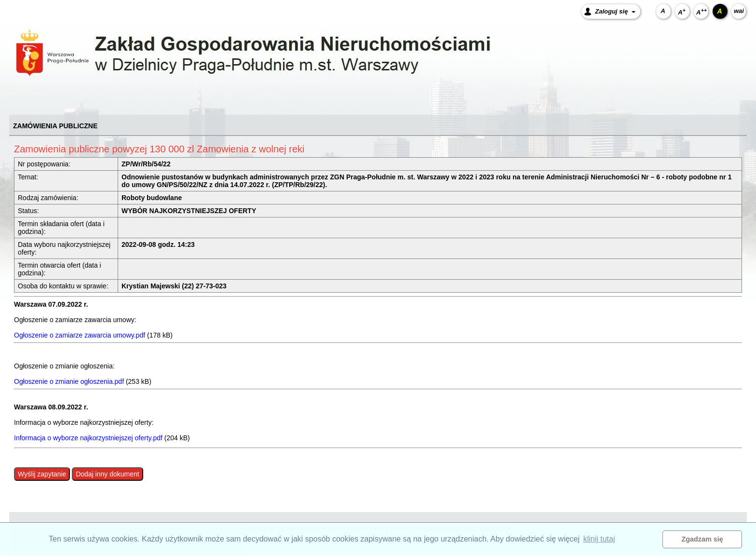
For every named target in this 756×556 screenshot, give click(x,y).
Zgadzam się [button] (702, 539)
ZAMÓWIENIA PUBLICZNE (55, 126)
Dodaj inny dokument (108, 474)
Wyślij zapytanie (42, 474)
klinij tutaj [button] (599, 539)
